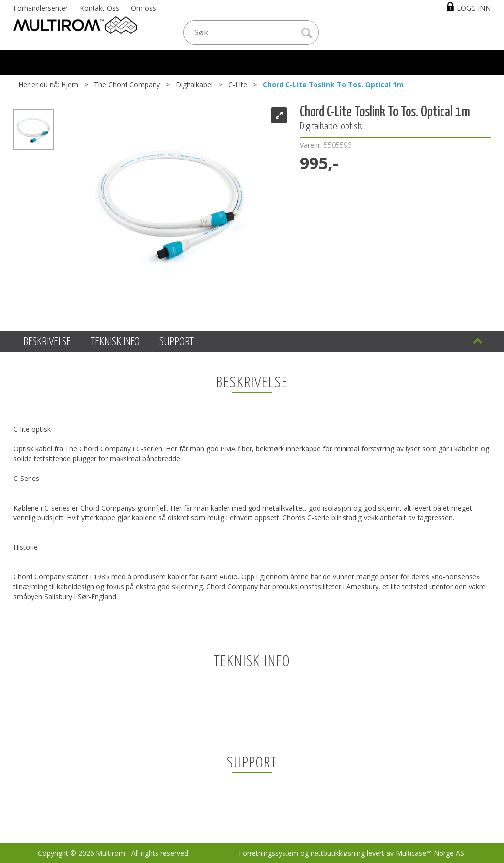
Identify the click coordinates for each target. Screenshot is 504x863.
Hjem (70, 84)
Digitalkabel (194, 84)
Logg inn (474, 8)
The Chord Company (127, 84)
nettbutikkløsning (338, 853)
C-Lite (238, 84)
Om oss (143, 8)
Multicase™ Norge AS (430, 853)
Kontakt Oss (99, 8)
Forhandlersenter (41, 8)
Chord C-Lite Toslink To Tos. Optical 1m (333, 84)
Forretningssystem (268, 853)
